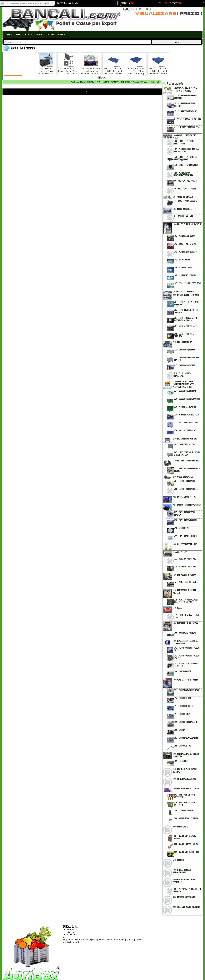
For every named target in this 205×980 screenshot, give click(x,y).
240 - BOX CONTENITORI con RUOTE (185, 439)
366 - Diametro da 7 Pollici (185, 633)
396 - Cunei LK (180, 730)
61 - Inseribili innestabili (184, 216)
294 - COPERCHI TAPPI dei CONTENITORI (187, 505)
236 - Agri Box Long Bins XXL (185, 430)
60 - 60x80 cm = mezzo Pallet (186, 181)
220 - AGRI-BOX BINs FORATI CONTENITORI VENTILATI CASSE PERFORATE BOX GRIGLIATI (183, 384)
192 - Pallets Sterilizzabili (185, 275)
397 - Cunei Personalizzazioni (186, 738)
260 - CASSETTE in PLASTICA (183, 477)
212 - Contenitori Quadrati (185, 350)
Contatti (61, 35)
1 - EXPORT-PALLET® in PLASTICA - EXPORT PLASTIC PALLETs (186, 90)
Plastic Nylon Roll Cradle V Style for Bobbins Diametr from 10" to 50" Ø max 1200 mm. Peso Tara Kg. (91, 68)
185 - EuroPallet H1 (182, 260)
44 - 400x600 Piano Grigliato (186, 201)
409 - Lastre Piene (181, 761)
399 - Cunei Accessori (183, 746)
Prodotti (8, 35)
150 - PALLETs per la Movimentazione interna (184, 174)
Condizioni (50, 35)
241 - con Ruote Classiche (184, 445)
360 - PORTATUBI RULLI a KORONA (185, 623)
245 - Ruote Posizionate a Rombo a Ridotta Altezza (187, 454)
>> (86, 92)
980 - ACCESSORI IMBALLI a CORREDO (187, 907)
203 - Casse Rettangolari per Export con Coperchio (186, 319)
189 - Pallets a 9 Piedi (183, 268)
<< (81, 92)
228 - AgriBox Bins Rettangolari (187, 399)
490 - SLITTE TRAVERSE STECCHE (184, 779)
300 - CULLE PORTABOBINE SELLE (185, 544)
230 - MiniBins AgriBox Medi (185, 407)
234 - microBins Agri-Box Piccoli (187, 415)
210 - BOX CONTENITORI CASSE (184, 342)
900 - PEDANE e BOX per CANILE (184, 897)
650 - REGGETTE (178, 860)
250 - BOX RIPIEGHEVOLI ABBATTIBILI (186, 461)
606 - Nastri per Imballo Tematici (187, 844)
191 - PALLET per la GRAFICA (183, 291)
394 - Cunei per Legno (183, 714)
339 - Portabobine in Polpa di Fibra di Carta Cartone (186, 601)
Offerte (39, 35)
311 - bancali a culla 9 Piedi (185, 559)
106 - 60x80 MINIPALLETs (182, 209)
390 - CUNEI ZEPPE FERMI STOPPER (185, 680)
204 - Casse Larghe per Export (186, 326)
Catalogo (28, 35)
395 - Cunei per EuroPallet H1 (186, 722)
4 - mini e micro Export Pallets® (187, 127)
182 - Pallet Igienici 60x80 (184, 236)
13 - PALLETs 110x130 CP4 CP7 (186, 111)
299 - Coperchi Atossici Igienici (186, 536)
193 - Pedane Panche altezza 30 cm (188, 283)
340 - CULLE (177, 608)
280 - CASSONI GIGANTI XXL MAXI (185, 497)
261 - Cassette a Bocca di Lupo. (186, 481)
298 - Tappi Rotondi (182, 528)
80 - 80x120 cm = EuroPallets (186, 189)
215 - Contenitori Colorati (185, 365)
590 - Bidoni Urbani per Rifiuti (186, 818)
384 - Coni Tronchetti (182, 671)
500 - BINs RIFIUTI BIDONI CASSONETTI (186, 789)
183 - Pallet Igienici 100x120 (185, 252)
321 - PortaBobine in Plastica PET (187, 582)
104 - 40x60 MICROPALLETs (183, 197)
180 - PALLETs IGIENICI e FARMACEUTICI (187, 224)
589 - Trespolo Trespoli (184, 811)
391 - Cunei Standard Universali (187, 690)
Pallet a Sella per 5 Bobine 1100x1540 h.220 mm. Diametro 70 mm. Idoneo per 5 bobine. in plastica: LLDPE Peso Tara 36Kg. (136, 69)
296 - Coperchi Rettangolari (185, 520)
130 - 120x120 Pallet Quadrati (186, 165)
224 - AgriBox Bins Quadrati (185, 391)
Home (18, 35)
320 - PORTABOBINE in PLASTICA (184, 575)
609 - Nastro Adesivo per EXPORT (187, 852)
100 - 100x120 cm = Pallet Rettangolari (184, 142)
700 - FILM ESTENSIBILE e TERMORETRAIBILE (182, 871)
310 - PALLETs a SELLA (181, 552)
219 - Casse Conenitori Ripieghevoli (183, 375)
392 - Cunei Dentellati (183, 698)
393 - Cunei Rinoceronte (184, 706)
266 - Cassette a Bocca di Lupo (186, 489)
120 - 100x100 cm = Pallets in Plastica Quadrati (186, 158)
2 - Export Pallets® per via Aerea (188, 119)
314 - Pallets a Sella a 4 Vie (185, 567)
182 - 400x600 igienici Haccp (185, 244)
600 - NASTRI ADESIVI (180, 827)
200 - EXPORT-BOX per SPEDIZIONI (186, 295)
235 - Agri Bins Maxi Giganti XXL (186, 423)
